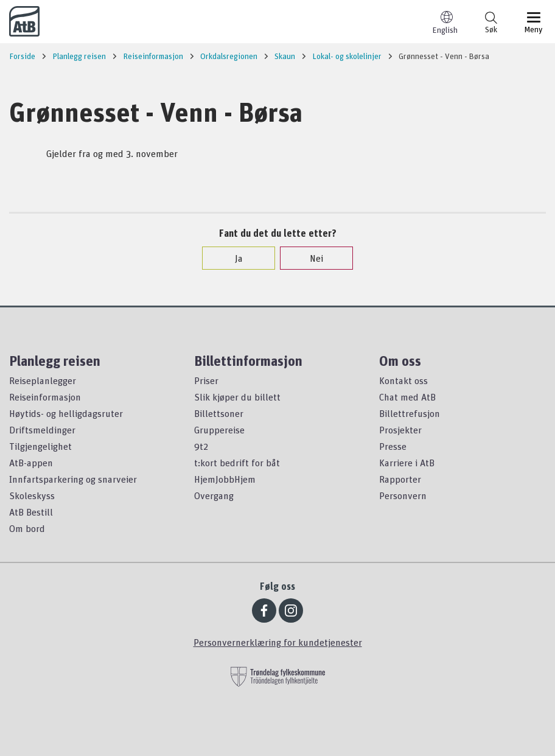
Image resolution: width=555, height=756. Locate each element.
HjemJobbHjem (225, 479)
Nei (310, 258)
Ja (233, 258)
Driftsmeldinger (42, 430)
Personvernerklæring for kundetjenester (278, 642)
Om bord (27, 528)
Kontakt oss (403, 380)
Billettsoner (219, 413)
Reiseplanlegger (43, 380)
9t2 (201, 446)
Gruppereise (219, 430)
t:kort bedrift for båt (237, 463)
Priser (206, 380)
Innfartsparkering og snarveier (73, 479)
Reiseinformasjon (45, 397)
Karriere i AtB (407, 463)
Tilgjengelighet (40, 446)
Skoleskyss (32, 495)
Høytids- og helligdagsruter (66, 413)
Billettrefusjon (410, 413)
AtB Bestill (31, 512)
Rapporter (400, 479)
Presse (393, 446)
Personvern (403, 495)
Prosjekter (400, 430)
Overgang (214, 495)
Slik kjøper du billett (237, 397)
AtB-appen (31, 463)
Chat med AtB (407, 397)
